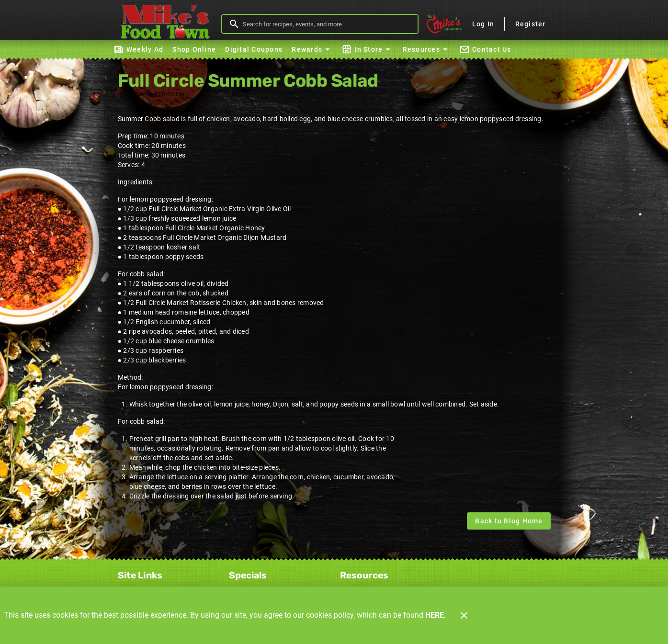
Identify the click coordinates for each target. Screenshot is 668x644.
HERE (435, 615)
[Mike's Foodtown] (168, 24)
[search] (327, 24)
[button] (312, 49)
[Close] (464, 615)
